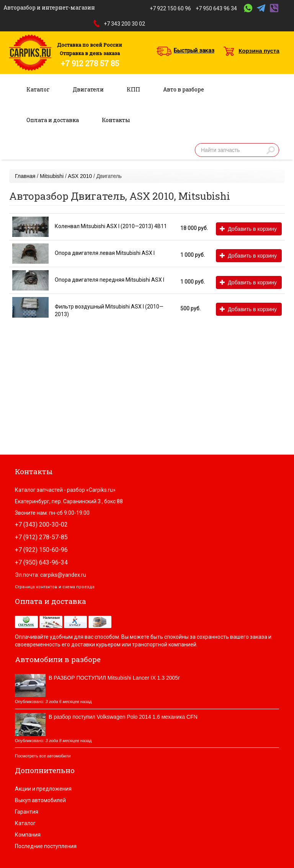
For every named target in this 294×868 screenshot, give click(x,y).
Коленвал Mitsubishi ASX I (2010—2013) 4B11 (111, 226)
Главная (25, 176)
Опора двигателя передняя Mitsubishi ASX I (109, 280)
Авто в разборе (184, 89)
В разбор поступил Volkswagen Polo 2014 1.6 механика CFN (123, 717)
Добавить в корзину (248, 229)
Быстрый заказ (194, 51)
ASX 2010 (80, 176)
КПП (133, 89)
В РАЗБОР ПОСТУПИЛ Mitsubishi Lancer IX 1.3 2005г (114, 678)
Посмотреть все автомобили (43, 756)
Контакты (116, 120)
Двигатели (88, 89)
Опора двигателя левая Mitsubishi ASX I (105, 253)
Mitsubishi (52, 176)
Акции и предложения (43, 789)
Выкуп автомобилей (40, 800)
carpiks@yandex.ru (63, 575)
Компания (28, 835)
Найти (271, 150)
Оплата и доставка (53, 120)
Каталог (38, 89)
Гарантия (27, 812)
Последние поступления (46, 846)
